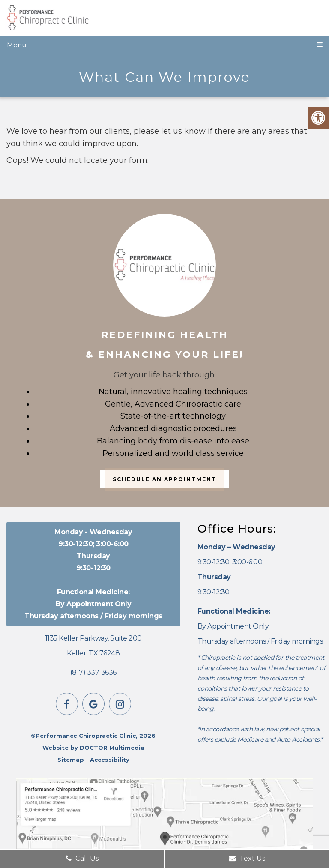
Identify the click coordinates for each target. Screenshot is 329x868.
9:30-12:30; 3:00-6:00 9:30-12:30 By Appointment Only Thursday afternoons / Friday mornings (93, 574)
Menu (16, 45)
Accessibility (110, 760)
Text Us (247, 858)
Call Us (82, 858)
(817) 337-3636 (93, 672)
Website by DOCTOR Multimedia (93, 748)
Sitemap (71, 760)
